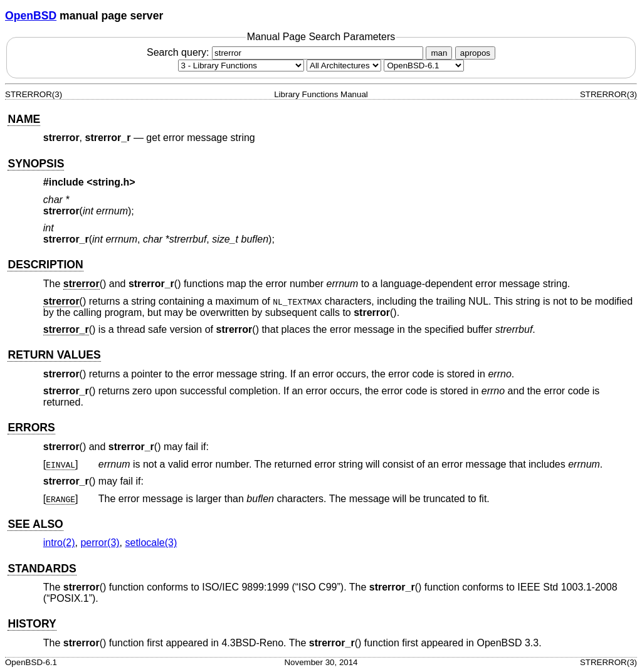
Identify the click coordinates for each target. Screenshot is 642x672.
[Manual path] (424, 66)
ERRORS (31, 428)
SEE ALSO (35, 524)
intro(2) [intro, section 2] (59, 543)
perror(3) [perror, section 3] (100, 543)
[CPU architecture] (344, 66)
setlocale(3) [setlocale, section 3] (151, 543)
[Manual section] (241, 66)
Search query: (287, 52)
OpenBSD (31, 16)
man (439, 53)
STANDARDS (42, 569)
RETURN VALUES (54, 355)
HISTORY (32, 624)
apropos (475, 53)
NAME (24, 119)
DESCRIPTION (45, 265)
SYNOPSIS (36, 164)
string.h (111, 182)
